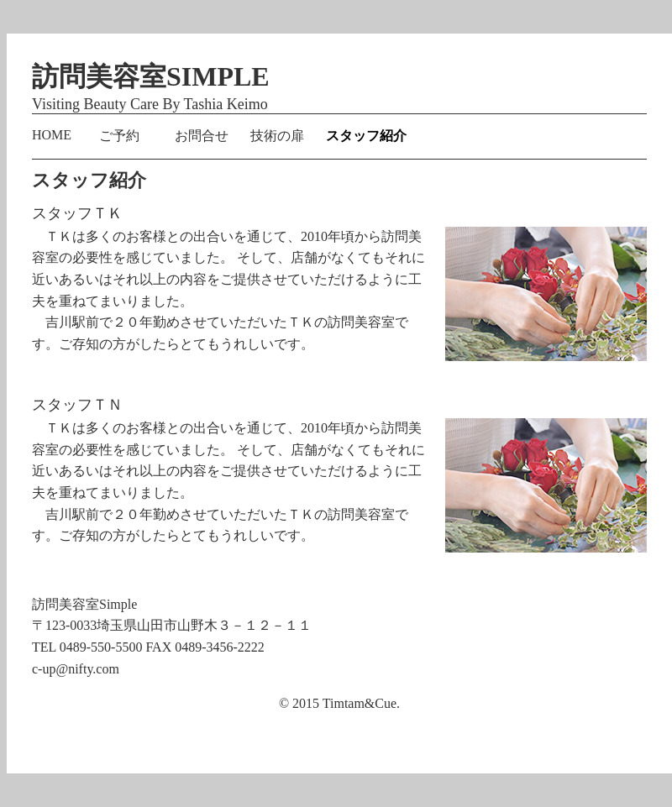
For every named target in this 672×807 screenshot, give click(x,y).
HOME (52, 135)
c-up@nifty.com (76, 669)
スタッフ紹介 (366, 136)
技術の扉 (277, 136)
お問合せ (202, 136)
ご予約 (119, 136)
